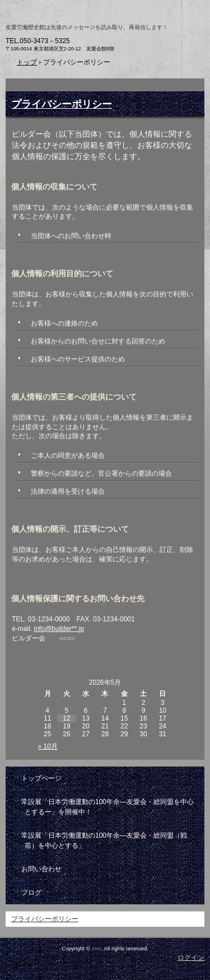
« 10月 (48, 746)
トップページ (41, 778)
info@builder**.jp (59, 629)
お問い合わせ (41, 869)
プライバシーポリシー (62, 104)
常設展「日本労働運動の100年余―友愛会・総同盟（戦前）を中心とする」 (104, 840)
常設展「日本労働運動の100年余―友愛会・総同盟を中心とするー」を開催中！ (108, 807)
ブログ (31, 893)
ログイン (191, 958)
